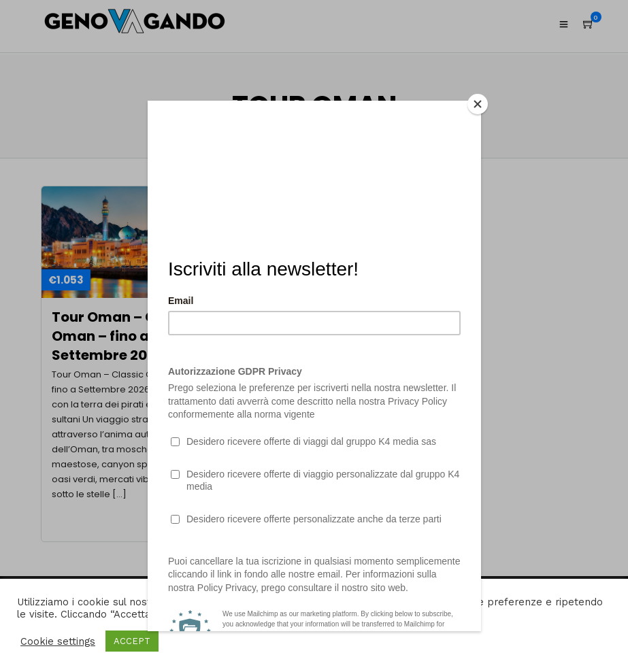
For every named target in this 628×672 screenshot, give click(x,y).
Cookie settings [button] (58, 641)
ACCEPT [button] (132, 641)
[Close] (478, 104)
